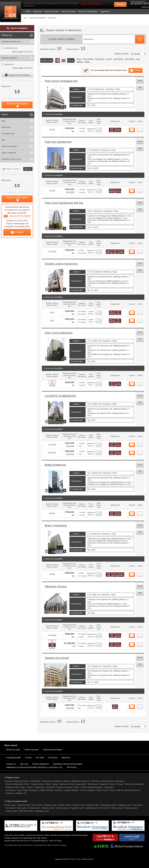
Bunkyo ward (64, 805)
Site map (24, 764)
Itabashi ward (92, 808)
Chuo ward (37, 805)
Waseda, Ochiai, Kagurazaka (73, 784)
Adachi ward (11, 811)
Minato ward (10, 805)
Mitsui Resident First (11, 12)
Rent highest (88, 59)
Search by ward (68, 11)
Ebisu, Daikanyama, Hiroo (17, 784)
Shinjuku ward (50, 805)
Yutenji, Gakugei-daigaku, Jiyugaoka (97, 787)
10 (140, 635)
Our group (53, 758)
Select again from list (22, 68)
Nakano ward (48, 808)
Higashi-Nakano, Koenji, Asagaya (79, 790)
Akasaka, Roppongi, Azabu (17, 781)
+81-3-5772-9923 (91, 4)
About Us (38, 11)
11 (140, 644)
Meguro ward (93, 805)
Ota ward (137, 805)
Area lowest (118, 59)
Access (28, 758)
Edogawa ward (42, 811)
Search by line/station (88, 11)
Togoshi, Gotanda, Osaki (67, 787)
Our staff (40, 758)
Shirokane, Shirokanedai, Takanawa (108, 781)
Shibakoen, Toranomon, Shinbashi (46, 781)
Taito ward (21, 808)
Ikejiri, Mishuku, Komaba (51, 790)
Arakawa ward (131, 808)
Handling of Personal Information (68, 764)
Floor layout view (63, 60)
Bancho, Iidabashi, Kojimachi (77, 781)
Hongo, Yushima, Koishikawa (130, 784)
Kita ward (104, 808)
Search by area (52, 11)
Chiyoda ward (79, 805)
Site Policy (72, 767)
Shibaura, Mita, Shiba (15, 787)
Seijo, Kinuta (102, 790)
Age (138, 59)
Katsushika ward (26, 811)
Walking (80, 62)
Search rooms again (17, 103)
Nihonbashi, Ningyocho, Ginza (101, 784)
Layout (109, 59)
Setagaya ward (125, 805)
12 (140, 706)
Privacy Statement (41, 764)
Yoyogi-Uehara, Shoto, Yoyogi (44, 784)
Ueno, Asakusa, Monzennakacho (125, 790)
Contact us (11, 764)
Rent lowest (100, 59)
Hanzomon (9, 64)
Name (87, 62)
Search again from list (21, 52)
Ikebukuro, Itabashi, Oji (16, 793)
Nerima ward (116, 808)
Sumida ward (34, 808)
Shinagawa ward (108, 805)
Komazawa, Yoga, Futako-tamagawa (22, 790)
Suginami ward (77, 808)
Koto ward (10, 808)
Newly (79, 59)
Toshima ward (62, 808)
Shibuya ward (24, 805)
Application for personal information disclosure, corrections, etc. (34, 767)
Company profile (14, 758)
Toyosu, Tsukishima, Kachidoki (40, 787)
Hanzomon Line (11, 48)
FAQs (28, 11)
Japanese (145, 7)
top (25, 18)
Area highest (129, 59)
